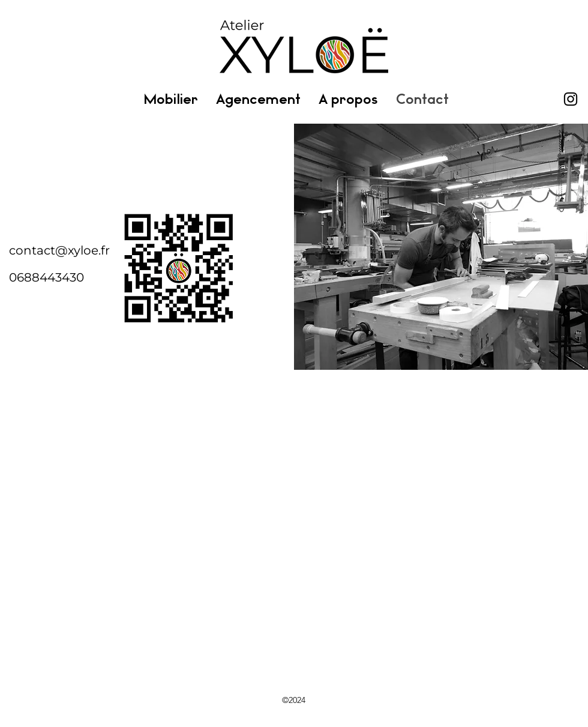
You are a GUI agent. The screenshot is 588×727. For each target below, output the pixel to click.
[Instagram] (571, 99)
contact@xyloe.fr (59, 250)
